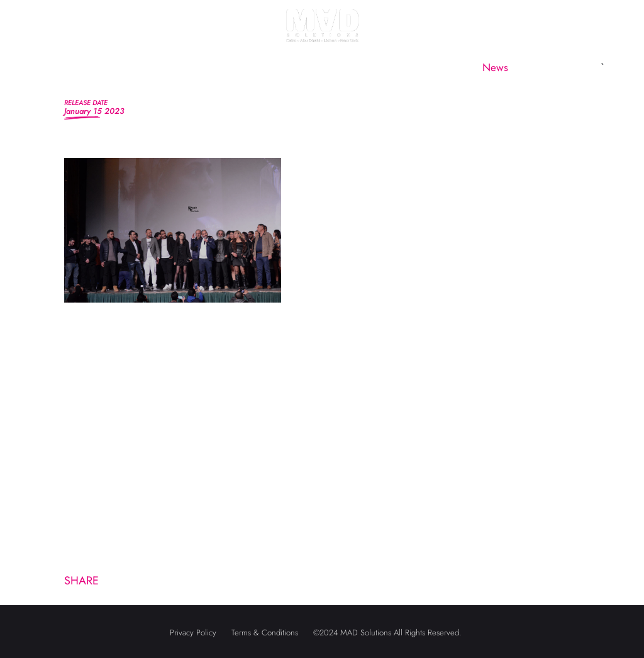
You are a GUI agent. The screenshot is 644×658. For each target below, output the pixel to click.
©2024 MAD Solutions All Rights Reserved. (387, 633)
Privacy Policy (193, 633)
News (495, 67)
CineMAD (430, 67)
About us (133, 67)
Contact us (562, 67)
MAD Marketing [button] (220, 67)
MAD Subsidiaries (337, 67)
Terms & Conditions (265, 633)
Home (69, 67)
